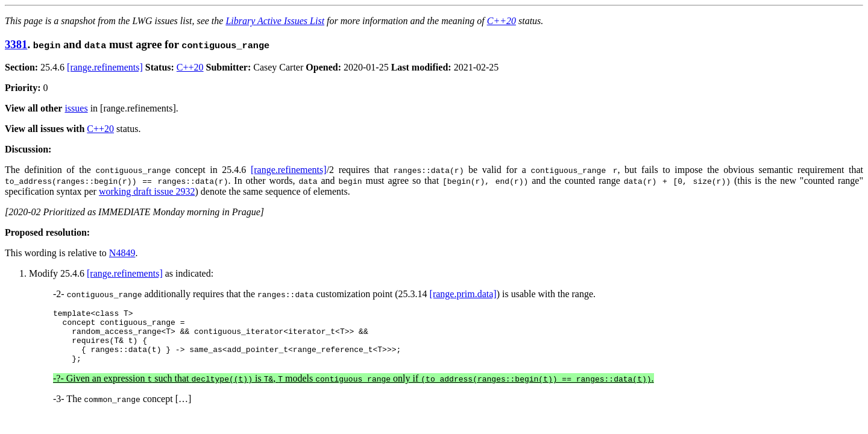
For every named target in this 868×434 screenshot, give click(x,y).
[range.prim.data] (463, 294)
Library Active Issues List (275, 21)
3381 (16, 44)
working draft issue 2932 (147, 191)
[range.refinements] (105, 67)
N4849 (122, 253)
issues (76, 108)
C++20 (502, 21)
